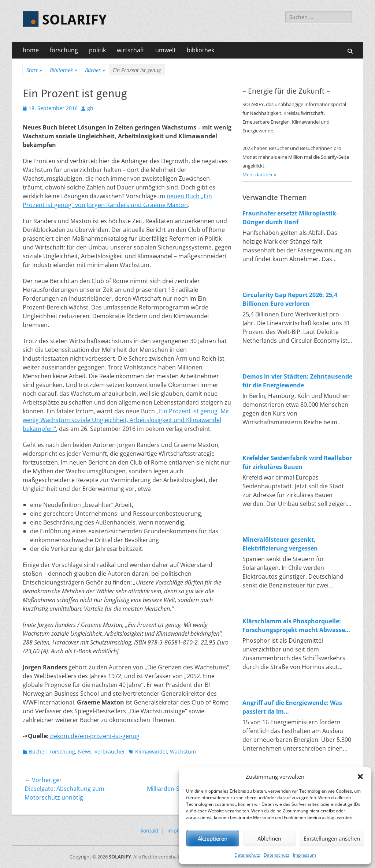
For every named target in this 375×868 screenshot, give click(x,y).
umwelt (166, 50)
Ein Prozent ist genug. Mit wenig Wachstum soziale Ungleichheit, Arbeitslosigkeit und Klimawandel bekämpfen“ (126, 420)
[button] (360, 777)
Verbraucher (110, 751)
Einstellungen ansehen (332, 838)
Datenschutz (247, 855)
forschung (64, 50)
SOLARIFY (74, 20)
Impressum (305, 855)
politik (97, 50)
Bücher (95, 70)
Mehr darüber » (259, 174)
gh (90, 108)
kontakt (150, 831)
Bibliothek (64, 70)
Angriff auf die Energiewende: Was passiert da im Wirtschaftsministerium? (292, 707)
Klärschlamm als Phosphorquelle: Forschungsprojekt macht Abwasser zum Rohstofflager (295, 626)
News (85, 751)
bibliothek (201, 50)
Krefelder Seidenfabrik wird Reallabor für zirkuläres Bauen (297, 462)
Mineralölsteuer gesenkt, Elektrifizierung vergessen (280, 544)
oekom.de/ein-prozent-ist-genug (94, 736)
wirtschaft (131, 50)
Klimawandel (151, 751)
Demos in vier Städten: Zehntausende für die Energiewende (297, 381)
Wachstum (183, 751)
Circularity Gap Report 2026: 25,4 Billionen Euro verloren (290, 299)
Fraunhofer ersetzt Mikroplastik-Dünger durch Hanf (290, 218)
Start (34, 70)
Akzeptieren (213, 838)
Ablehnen (269, 838)
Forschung (62, 751)
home (31, 50)
